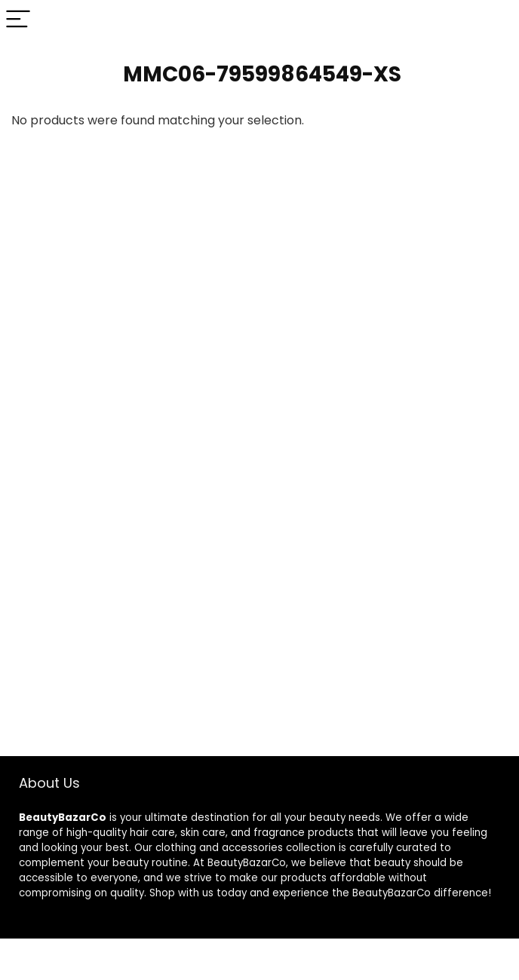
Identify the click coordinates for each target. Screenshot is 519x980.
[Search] (496, 20)
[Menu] (18, 20)
